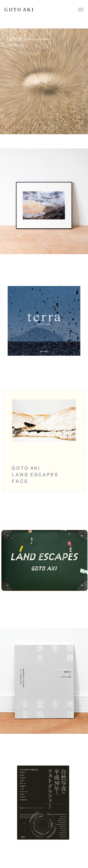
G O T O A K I (19, 10)
